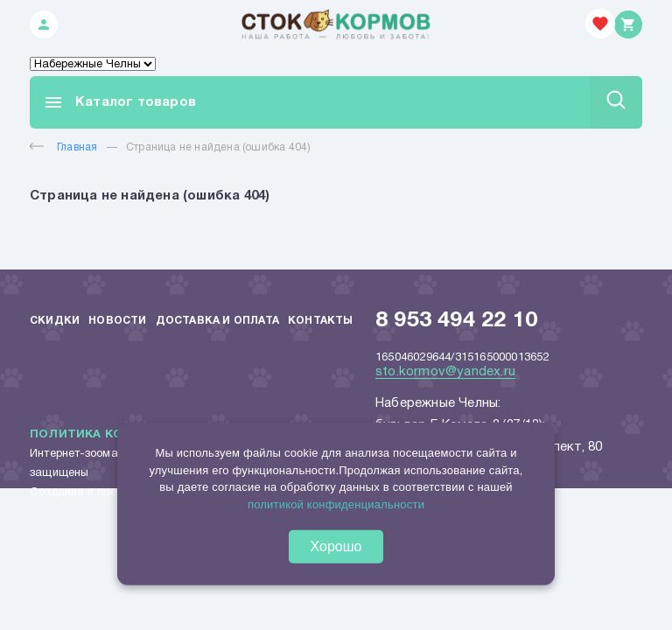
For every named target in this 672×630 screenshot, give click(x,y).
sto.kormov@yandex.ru (445, 372)
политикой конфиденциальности (336, 504)
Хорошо (336, 546)
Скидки (55, 321)
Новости (117, 321)
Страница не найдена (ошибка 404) (218, 147)
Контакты (321, 321)
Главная (63, 147)
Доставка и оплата (217, 321)
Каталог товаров (119, 102)
